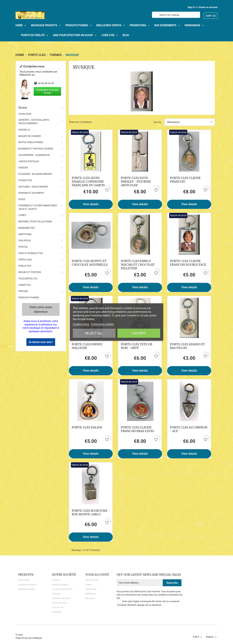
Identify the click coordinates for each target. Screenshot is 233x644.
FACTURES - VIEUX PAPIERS (33, 187)
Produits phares (29, 297)
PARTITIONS (25, 234)
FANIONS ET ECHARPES (31, 193)
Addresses (91, 594)
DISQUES (23, 168)
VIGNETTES (25, 285)
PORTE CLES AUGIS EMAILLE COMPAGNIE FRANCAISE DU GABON (88, 182)
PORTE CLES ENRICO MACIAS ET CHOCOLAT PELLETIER (138, 265)
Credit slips (91, 589)
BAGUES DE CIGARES (30, 136)
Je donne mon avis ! (41, 342)
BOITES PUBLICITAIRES (31, 142)
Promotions (24, 580)
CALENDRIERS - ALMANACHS (34, 155)
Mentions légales (60, 585)
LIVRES (22, 215)
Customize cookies (103, 324)
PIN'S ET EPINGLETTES (31, 253)
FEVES (22, 199)
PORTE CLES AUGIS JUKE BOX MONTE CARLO (90, 512)
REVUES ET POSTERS (30, 272)
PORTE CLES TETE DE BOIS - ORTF (137, 346)
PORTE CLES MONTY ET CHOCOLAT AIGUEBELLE (90, 263)
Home (41, 108)
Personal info (92, 580)
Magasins (57, 612)
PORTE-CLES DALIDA (87, 427)
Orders (89, 585)
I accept (139, 333)
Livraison (56, 580)
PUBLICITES (25, 266)
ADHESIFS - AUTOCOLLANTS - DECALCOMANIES (34, 122)
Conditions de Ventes (62, 589)
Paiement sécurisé (61, 598)
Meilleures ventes (27, 589)
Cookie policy (81, 324)
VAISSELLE (24, 130)
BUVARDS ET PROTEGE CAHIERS (36, 149)
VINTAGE (23, 291)
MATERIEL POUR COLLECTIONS (35, 222)
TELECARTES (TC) (28, 279)
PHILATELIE (25, 240)
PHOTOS (23, 247)
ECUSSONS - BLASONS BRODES (35, 174)
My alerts (90, 598)
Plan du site (58, 607)
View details (91, 204)
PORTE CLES (25, 260)
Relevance (190, 122)
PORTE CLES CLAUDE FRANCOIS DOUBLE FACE (188, 263)
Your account (97, 575)
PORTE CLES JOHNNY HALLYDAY (87, 346)
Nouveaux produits (27, 585)
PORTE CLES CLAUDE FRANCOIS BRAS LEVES (137, 429)
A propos (56, 594)
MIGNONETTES (26, 228)
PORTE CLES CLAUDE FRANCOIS (185, 180)
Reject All (94, 333)
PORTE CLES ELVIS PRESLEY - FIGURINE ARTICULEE (136, 182)
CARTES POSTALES (29, 161)
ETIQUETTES (25, 180)
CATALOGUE (25, 114)
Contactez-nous (60, 603)
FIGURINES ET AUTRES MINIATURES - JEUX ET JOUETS (38, 207)
